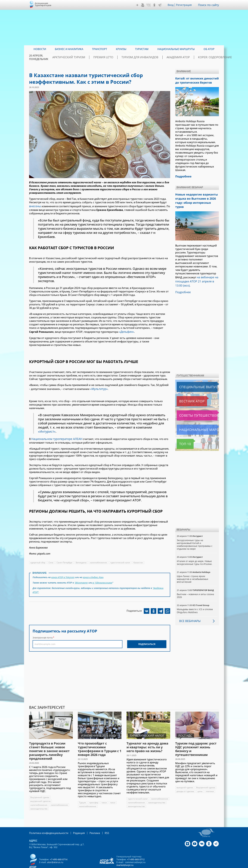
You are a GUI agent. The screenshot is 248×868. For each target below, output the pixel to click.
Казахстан (139, 560)
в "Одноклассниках (102, 579)
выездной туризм (185, 777)
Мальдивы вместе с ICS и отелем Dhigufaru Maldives (195, 600)
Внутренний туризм (40, 787)
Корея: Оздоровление (204, 57)
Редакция (74, 822)
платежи (210, 781)
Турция (82, 792)
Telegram (161, 5)
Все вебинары (189, 610)
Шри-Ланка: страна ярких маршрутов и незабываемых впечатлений (193, 569)
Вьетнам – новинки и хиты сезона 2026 (196, 585)
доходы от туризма (185, 781)
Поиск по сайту (209, 5)
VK (149, 5)
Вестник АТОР (186, 391)
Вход (172, 5)
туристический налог (121, 560)
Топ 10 (182, 433)
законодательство (39, 798)
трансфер (94, 792)
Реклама (88, 822)
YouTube (143, 5)
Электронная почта (43, 633)
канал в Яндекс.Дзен (94, 574)
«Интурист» (47, 430)
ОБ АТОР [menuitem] (209, 49)
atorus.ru (189, 865)
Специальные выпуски (191, 376)
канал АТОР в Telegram (63, 574)
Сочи (51, 560)
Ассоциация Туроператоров (43, 4)
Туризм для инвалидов (141, 57)
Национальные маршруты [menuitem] (176, 49)
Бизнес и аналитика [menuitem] (69, 49)
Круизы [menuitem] (121, 49)
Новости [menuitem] (40, 49)
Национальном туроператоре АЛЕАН (54, 437)
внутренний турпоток (41, 791)
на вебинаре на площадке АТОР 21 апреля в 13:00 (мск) (196, 272)
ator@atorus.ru (55, 851)
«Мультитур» (98, 387)
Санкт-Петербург (65, 560)
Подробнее (182, 282)
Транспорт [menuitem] (100, 49)
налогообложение (99, 560)
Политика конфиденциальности (46, 822)
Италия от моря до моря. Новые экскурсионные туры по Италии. (195, 552)
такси (104, 792)
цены (200, 781)
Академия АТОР (173, 57)
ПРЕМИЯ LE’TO (110, 57)
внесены (34, 206)
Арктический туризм (82, 57)
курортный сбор (38, 560)
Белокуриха (82, 560)
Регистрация (185, 5)
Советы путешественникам (194, 405)
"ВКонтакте (81, 579)
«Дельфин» (126, 331)
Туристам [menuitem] (142, 49)
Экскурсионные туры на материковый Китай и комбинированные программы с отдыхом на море (195, 534)
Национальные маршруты (193, 419)
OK (155, 5)
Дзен (138, 5)
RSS (99, 822)
